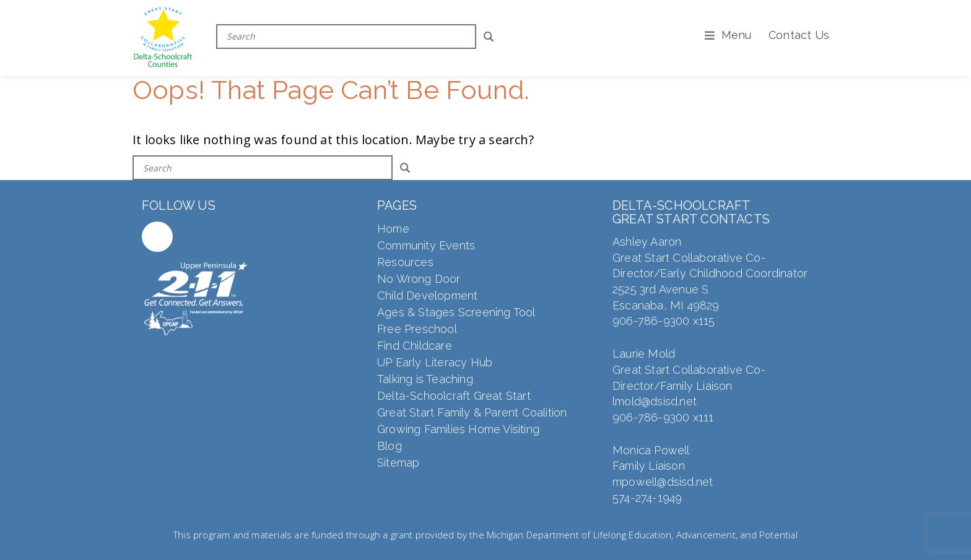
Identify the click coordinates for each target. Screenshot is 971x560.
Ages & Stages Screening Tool (456, 312)
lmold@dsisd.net (655, 401)
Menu (737, 35)
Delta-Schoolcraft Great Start (454, 396)
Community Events (426, 245)
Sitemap (398, 463)
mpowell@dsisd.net (663, 482)
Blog (390, 446)
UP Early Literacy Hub (435, 362)
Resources (405, 262)
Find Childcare (415, 346)
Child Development (427, 295)
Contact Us (799, 35)
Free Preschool (417, 329)
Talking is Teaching (425, 379)
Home (393, 229)
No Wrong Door (419, 279)
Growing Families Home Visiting (458, 429)
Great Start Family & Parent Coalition (472, 412)
